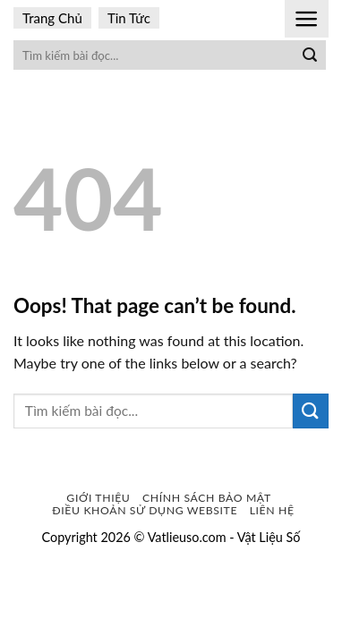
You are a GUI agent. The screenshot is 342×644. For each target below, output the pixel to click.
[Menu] (307, 19)
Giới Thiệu (98, 498)
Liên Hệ (272, 510)
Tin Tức (129, 18)
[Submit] (310, 55)
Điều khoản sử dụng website (145, 510)
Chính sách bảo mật (207, 498)
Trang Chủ (52, 18)
